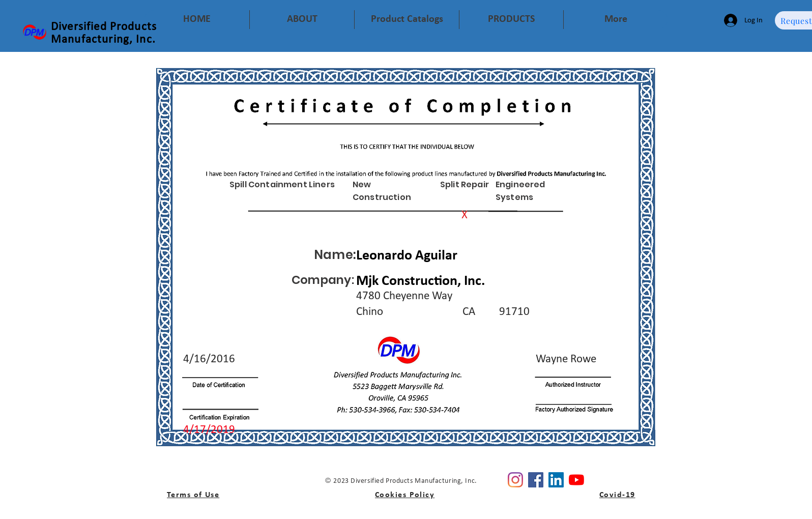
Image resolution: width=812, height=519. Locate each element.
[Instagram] (515, 480)
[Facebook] (536, 480)
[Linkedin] (556, 480)
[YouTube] (576, 480)
